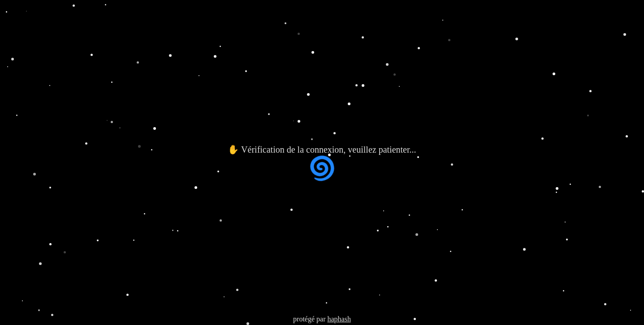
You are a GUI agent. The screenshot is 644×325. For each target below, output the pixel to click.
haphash (339, 319)
